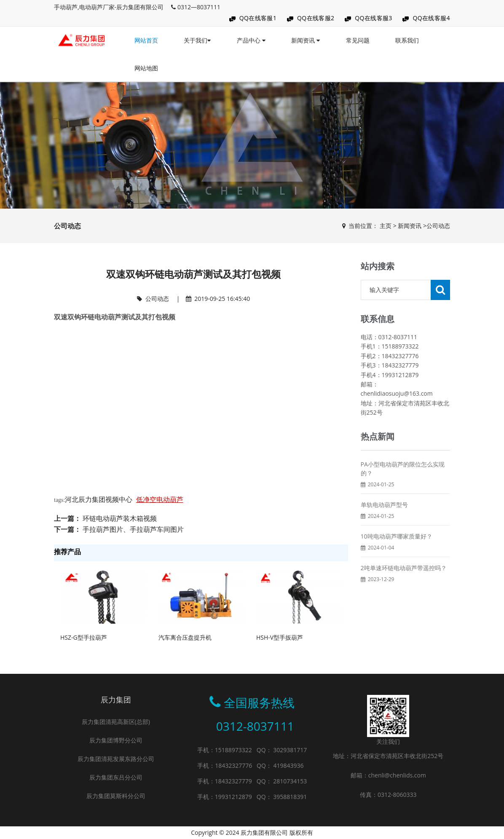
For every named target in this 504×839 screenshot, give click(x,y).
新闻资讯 (306, 40)
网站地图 (146, 68)
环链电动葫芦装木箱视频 (120, 518)
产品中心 (251, 40)
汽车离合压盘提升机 (185, 637)
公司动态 (438, 226)
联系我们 (407, 40)
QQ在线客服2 (316, 18)
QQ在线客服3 (374, 18)
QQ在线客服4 (431, 18)
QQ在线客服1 (258, 18)
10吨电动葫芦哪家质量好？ (397, 536)
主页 (386, 226)
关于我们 (197, 40)
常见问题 (358, 40)
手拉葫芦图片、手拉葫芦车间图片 (133, 529)
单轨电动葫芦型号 (384, 505)
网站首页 (146, 40)
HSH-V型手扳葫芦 (280, 637)
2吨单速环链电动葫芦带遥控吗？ (404, 568)
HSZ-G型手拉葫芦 (84, 637)
